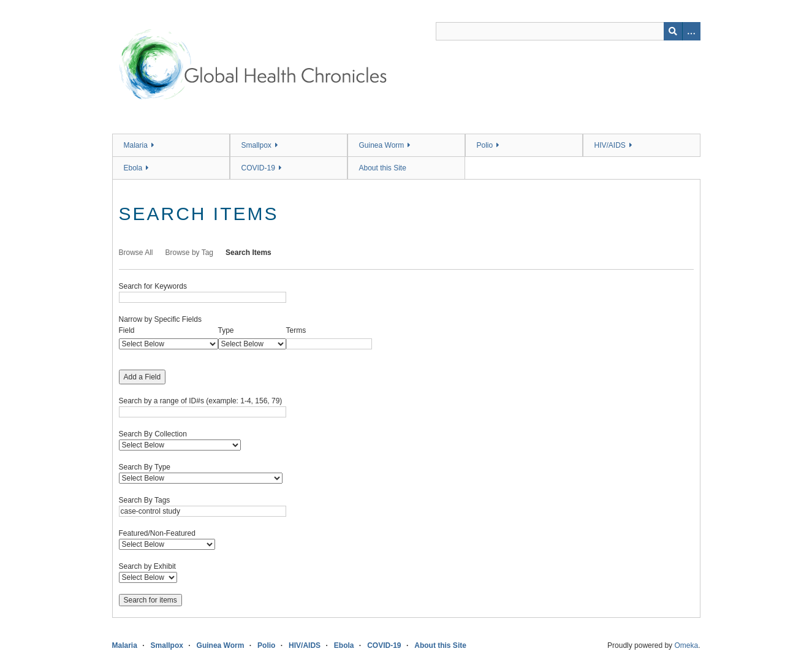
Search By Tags (145, 500)
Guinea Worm (382, 145)
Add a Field (142, 377)
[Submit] (673, 31)
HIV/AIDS (610, 145)
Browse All (136, 253)
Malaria (136, 145)
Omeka (686, 645)
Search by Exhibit (147, 566)
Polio (485, 145)
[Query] (568, 31)
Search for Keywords (153, 286)
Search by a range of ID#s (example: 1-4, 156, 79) (201, 401)
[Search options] (691, 31)
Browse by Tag (190, 253)
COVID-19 (258, 168)
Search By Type (145, 467)
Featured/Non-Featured (157, 533)
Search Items (249, 253)
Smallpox (256, 145)
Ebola (133, 168)
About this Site (383, 168)
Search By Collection (153, 434)
